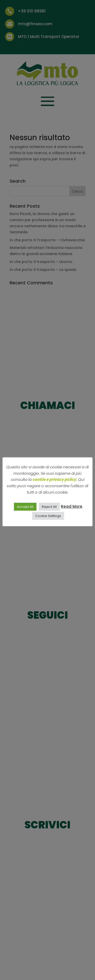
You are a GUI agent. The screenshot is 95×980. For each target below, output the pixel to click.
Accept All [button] (25, 507)
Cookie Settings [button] (48, 516)
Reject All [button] (49, 507)
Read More (72, 506)
